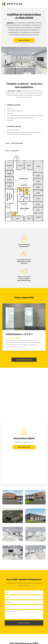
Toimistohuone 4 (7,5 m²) (19, 334)
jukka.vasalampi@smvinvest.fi (25, 620)
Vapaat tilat (16, 338)
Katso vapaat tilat (24, 40)
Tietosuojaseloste (24, 643)
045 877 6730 (25, 618)
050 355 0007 (25, 608)
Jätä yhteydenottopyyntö (24, 360)
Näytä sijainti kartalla (24, 400)
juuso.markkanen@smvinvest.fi (25, 610)
